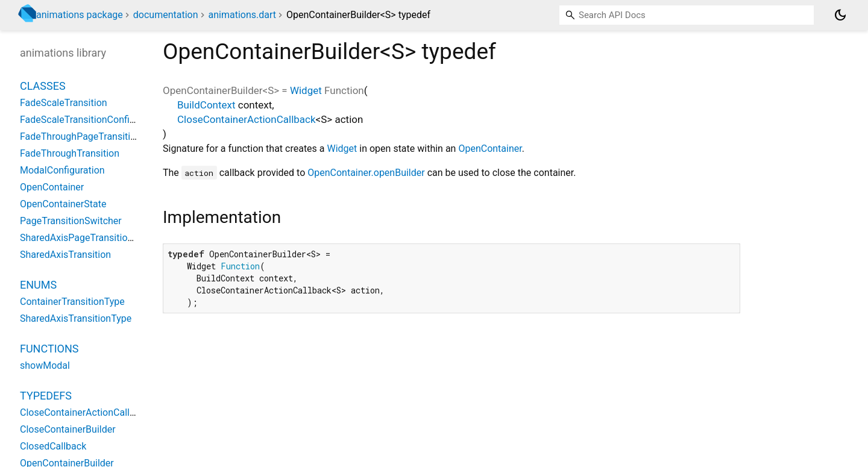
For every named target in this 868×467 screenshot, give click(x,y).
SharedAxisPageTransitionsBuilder (94, 238)
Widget (306, 90)
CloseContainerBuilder (68, 429)
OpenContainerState (63, 204)
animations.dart (242, 15)
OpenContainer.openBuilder (366, 173)
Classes (43, 86)
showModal (45, 365)
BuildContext (206, 105)
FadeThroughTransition (70, 153)
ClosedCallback (53, 446)
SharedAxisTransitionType (76, 318)
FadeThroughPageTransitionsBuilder (98, 136)
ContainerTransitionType (72, 302)
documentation (166, 15)
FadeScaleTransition (64, 103)
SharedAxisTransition (65, 255)
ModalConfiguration (62, 170)
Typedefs (46, 396)
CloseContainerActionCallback (247, 119)
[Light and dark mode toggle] (840, 15)
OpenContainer (490, 149)
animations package (80, 15)
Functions (49, 349)
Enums (38, 285)
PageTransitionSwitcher (71, 221)
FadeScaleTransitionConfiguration (93, 120)
